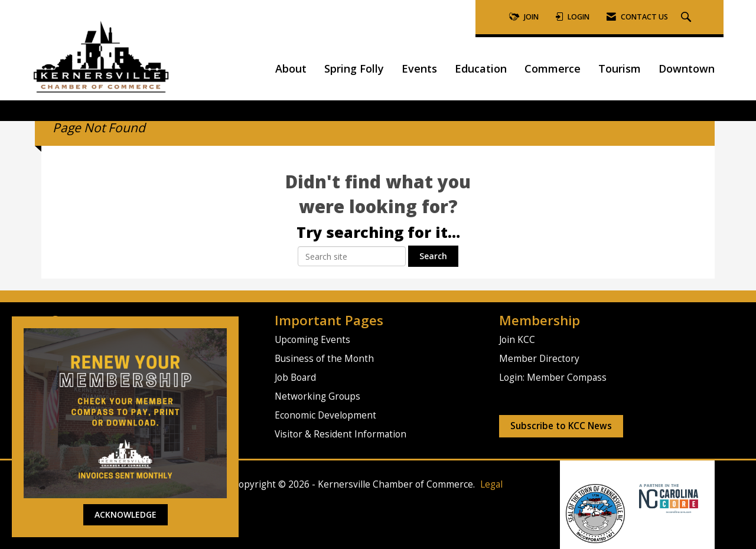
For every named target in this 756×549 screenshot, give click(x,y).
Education (481, 68)
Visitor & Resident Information (340, 434)
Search (433, 256)
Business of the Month (324, 359)
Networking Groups (317, 396)
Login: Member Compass (553, 378)
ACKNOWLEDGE (126, 514)
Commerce (553, 68)
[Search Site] (687, 17)
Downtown (687, 68)
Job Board (295, 378)
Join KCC (517, 340)
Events (419, 68)
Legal (491, 484)
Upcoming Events (312, 340)
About (291, 68)
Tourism (620, 68)
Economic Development (325, 415)
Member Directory (539, 359)
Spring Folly (354, 68)
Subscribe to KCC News (561, 426)
